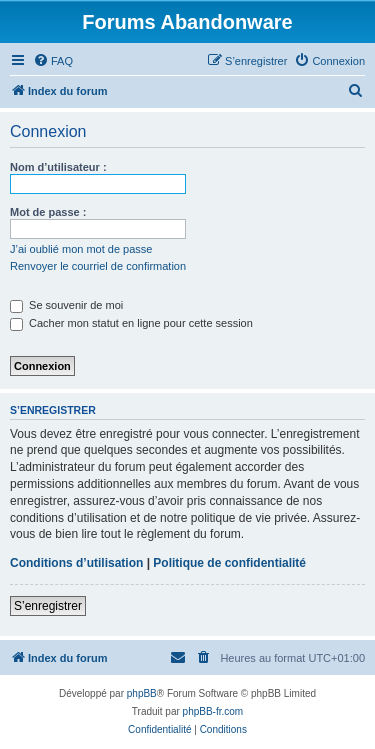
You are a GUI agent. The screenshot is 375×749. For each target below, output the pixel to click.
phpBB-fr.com (213, 711)
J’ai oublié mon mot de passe (81, 249)
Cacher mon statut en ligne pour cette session (131, 323)
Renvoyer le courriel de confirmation (98, 266)
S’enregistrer (48, 606)
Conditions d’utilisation (76, 563)
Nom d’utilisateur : (58, 167)
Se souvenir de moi (66, 305)
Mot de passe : (48, 212)
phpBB (142, 693)
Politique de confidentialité (229, 563)
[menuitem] (53, 61)
